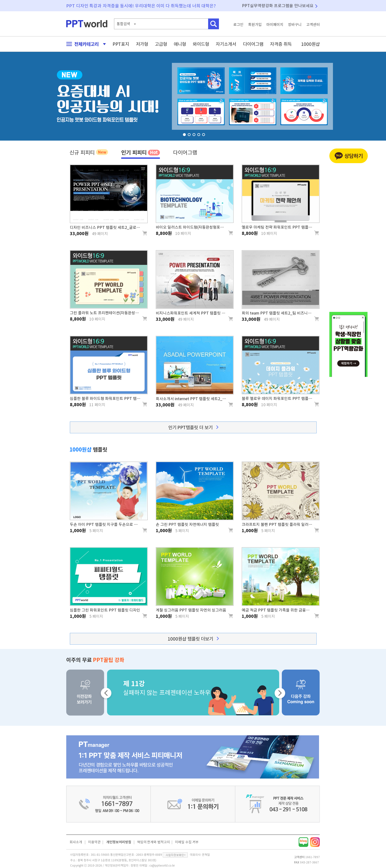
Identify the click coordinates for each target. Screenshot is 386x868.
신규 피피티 (89, 152)
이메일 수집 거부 (187, 842)
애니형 (180, 44)
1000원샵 (310, 44)
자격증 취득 (281, 44)
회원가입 (255, 25)
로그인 (238, 25)
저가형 (142, 44)
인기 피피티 (141, 152)
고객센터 (313, 25)
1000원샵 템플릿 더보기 (193, 639)
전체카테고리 (85, 44)
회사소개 (76, 842)
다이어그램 (253, 44)
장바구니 (295, 25)
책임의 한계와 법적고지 (154, 842)
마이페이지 (275, 25)
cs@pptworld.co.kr (162, 865)
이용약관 (94, 842)
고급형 (161, 44)
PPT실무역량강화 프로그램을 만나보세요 (278, 6)
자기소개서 (226, 44)
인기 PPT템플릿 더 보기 (193, 427)
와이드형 (201, 44)
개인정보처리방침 (119, 842)
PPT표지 (121, 44)
